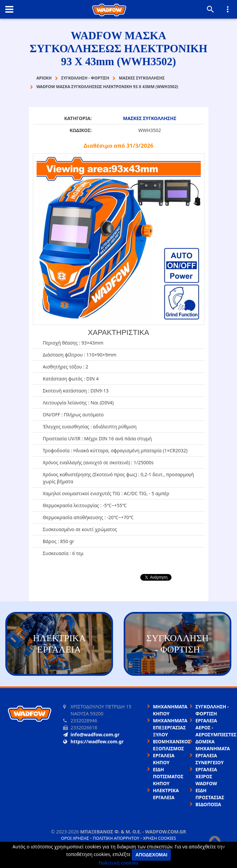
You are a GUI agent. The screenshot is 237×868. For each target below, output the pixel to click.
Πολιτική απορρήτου (116, 838)
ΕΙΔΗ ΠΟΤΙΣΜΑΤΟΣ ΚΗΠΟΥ (168, 776)
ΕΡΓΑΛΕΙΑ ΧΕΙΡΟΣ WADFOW (206, 776)
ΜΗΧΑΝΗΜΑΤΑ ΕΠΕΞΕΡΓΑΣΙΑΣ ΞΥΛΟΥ (170, 727)
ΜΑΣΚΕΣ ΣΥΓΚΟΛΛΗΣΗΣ (150, 118)
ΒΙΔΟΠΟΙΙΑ (208, 804)
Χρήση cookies (159, 838)
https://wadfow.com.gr (93, 741)
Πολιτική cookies (119, 863)
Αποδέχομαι (151, 855)
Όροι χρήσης (75, 838)
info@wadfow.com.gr (91, 734)
